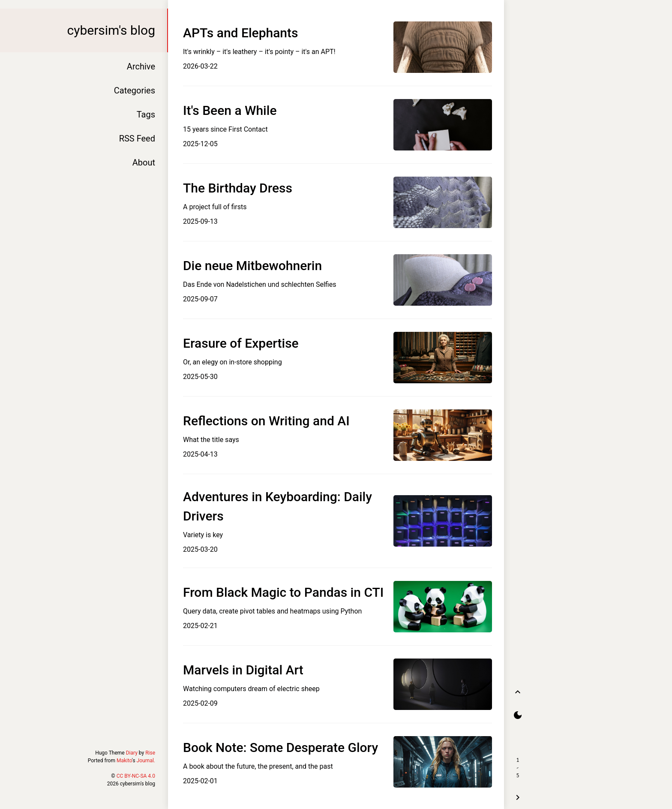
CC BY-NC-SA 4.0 (136, 776)
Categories (135, 90)
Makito (124, 761)
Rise (150, 753)
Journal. (146, 761)
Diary (132, 753)
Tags (146, 114)
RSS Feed (137, 138)
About (144, 162)
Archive (141, 66)
